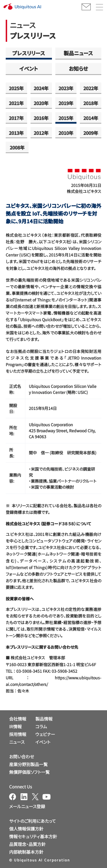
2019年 (66, 103)
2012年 (41, 133)
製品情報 (44, 719)
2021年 (16, 103)
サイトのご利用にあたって (33, 821)
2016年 (41, 118)
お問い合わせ (22, 756)
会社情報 (18, 719)
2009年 (91, 133)
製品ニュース (78, 53)
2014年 (91, 118)
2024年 (41, 88)
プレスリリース (29, 53)
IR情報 (15, 726)
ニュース (17, 742)
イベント (29, 68)
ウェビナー (45, 734)
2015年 (66, 118)
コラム (41, 726)
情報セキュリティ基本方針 (33, 836)
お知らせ (78, 68)
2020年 (41, 103)
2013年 (16, 133)
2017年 (16, 118)
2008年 (17, 147)
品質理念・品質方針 (27, 844)
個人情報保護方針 (26, 829)
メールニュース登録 (27, 806)
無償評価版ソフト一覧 (29, 772)
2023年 (66, 88)
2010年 (66, 133)
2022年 (91, 88)
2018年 (91, 103)
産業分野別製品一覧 (28, 764)
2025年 (16, 88)
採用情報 (18, 734)
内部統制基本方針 (26, 852)
